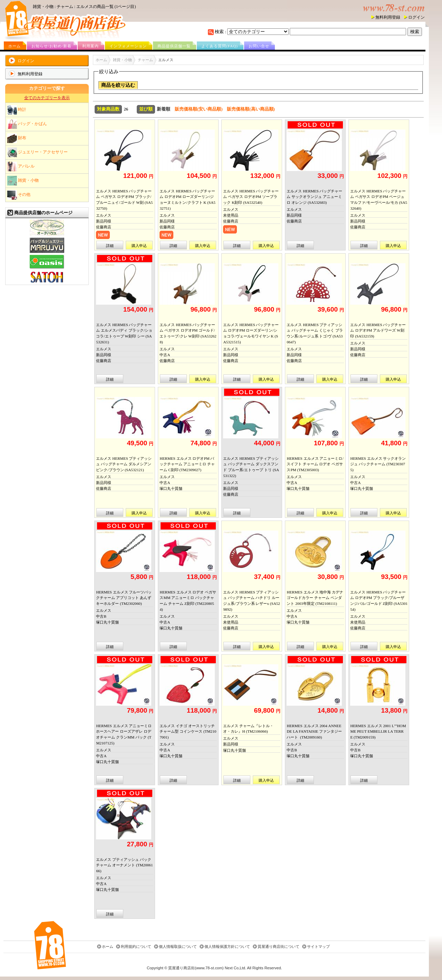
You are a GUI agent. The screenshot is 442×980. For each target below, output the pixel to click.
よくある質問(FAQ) (220, 46)
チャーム (145, 60)
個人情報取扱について (178, 947)
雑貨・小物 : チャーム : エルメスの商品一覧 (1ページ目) (84, 7)
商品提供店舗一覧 (174, 46)
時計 (17, 110)
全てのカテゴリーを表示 (47, 98)
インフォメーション (128, 46)
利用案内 (90, 46)
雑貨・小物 (23, 181)
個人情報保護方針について (227, 947)
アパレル (21, 166)
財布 (17, 138)
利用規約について (136, 947)
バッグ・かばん (27, 124)
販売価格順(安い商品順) (199, 109)
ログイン (416, 17)
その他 (19, 195)
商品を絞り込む (118, 85)
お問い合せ (259, 46)
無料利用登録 (388, 17)
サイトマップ (318, 947)
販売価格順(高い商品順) (251, 109)
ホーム (15, 46)
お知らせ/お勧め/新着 (51, 46)
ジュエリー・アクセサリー (37, 152)
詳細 (110, 246)
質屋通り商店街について (278, 947)
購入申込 (139, 246)
